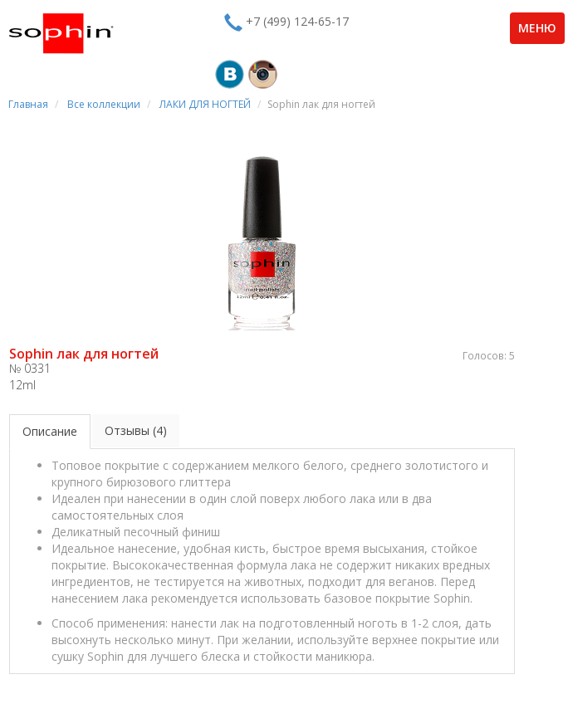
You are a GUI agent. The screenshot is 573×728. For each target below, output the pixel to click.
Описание (50, 431)
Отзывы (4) (136, 430)
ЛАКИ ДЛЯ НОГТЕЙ (205, 104)
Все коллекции (104, 104)
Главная (28, 104)
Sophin (61, 33)
